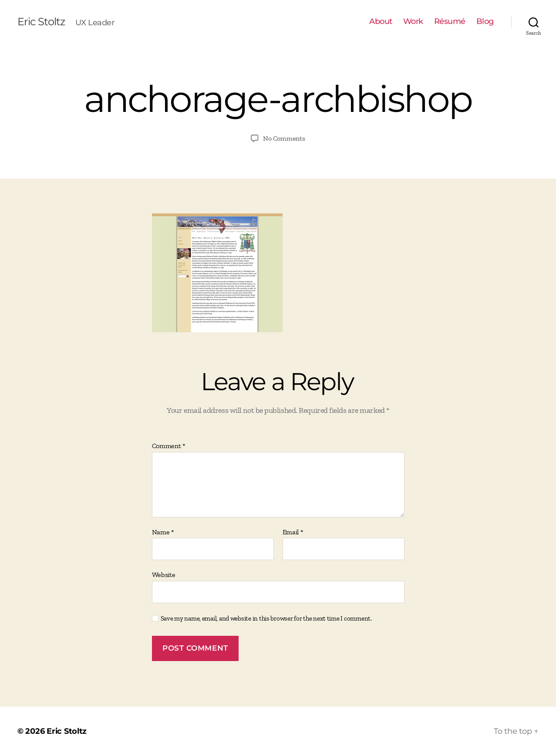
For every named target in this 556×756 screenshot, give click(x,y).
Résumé (450, 22)
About (381, 22)
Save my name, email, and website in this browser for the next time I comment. (266, 618)
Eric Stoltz (41, 22)
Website (164, 575)
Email (293, 532)
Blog (485, 22)
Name (163, 532)
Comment (169, 446)
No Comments (284, 138)
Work (413, 22)
